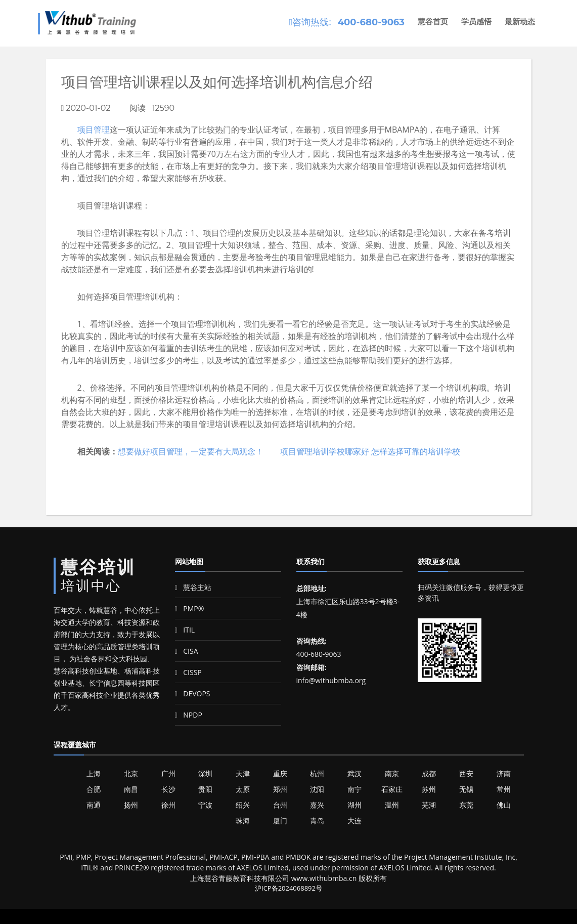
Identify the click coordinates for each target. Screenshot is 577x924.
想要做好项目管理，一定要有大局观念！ (191, 451)
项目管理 (94, 130)
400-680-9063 (371, 22)
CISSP (188, 672)
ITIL (185, 630)
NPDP (189, 715)
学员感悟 (476, 22)
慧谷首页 (433, 22)
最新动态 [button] (520, 22)
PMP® (190, 608)
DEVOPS (193, 694)
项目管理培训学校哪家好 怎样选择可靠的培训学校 (370, 451)
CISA (187, 651)
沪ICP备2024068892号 (288, 888)
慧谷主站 (193, 587)
